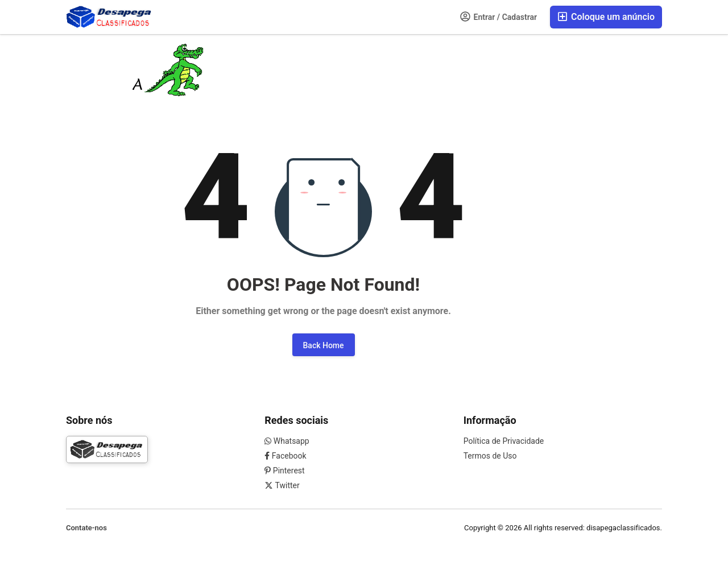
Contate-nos (86, 528)
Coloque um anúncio (606, 17)
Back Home (324, 345)
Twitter (282, 485)
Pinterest (284, 471)
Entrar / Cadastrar (499, 17)
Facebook (285, 456)
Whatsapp (287, 441)
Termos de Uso (490, 456)
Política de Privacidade (504, 441)
